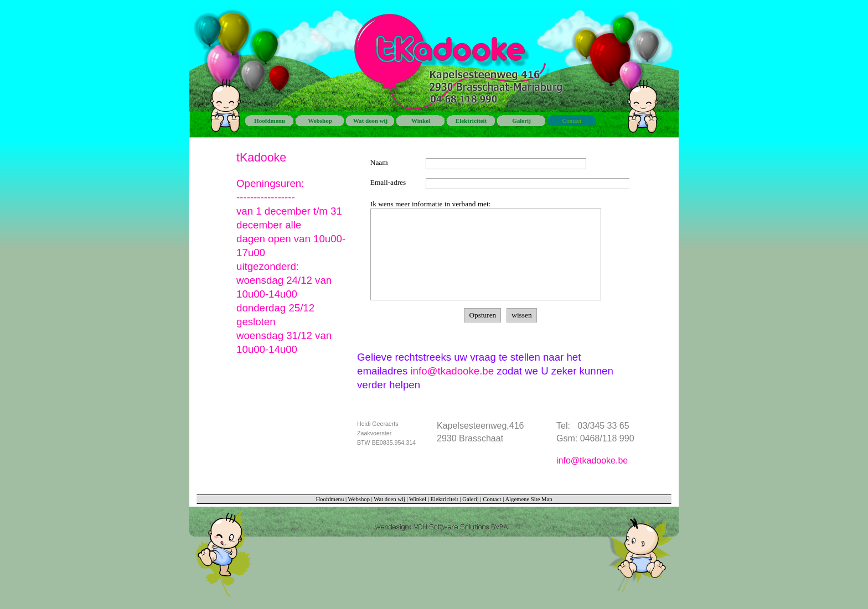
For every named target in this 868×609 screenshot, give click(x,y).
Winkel (418, 499)
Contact (492, 499)
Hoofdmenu (330, 499)
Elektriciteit (445, 499)
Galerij (471, 499)
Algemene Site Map (528, 499)
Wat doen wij (389, 499)
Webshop (359, 499)
